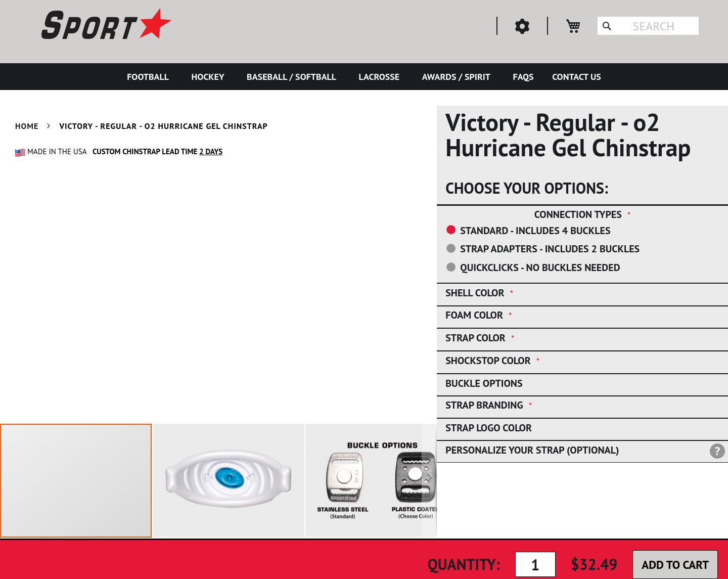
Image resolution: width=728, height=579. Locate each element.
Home (27, 126)
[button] (229, 481)
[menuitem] (150, 77)
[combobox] (648, 26)
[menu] (364, 77)
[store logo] (105, 25)
